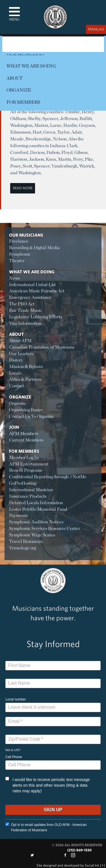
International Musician (31, 490)
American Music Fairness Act (37, 291)
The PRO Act (22, 304)
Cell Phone (14, 757)
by (68, 865)
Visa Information (25, 323)
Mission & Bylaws (26, 366)
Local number (16, 699)
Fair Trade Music (25, 310)
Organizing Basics (26, 410)
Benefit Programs (26, 470)
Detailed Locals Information (36, 503)
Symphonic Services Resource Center (45, 528)
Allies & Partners (25, 379)
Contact (17, 386)
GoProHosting (23, 483)
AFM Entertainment (29, 464)
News (14, 278)
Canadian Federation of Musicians (42, 347)
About (15, 78)
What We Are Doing (31, 66)
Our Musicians (26, 235)
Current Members (26, 440)
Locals (15, 373)
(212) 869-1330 (79, 850)
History (16, 360)
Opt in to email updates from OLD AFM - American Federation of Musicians (46, 827)
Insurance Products (28, 496)
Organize (19, 90)
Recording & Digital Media (34, 248)
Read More (23, 188)
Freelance (19, 241)
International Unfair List (32, 285)
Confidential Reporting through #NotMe (48, 477)
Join (14, 427)
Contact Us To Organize (32, 416)
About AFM (20, 341)
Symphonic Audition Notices (36, 522)
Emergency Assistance (30, 297)
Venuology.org (22, 548)
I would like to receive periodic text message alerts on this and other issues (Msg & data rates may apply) (48, 785)
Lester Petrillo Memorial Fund (38, 509)
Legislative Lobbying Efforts (35, 317)
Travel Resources (26, 541)
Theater (17, 261)
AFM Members (24, 433)
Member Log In (24, 457)
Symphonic (20, 254)
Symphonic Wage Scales (32, 535)
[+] (102, 865)
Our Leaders (21, 353)
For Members (23, 102)
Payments (18, 515)
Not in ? (13, 750)
